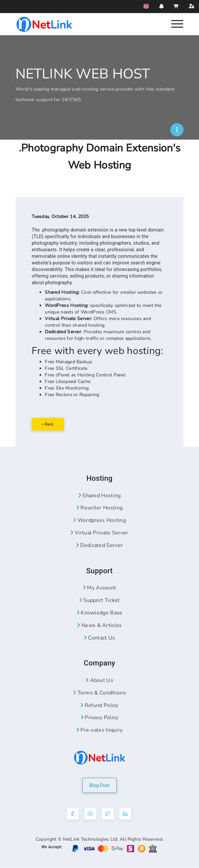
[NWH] (177, 130)
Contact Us (100, 638)
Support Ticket (100, 601)
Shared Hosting (100, 496)
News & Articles (99, 626)
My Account (100, 588)
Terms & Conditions (99, 693)
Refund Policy (99, 706)
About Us (99, 681)
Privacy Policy (100, 718)
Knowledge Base (100, 613)
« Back (48, 424)
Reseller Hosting (99, 508)
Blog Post (99, 786)
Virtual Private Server (99, 533)
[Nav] (177, 23)
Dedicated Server (99, 546)
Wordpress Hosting (99, 521)
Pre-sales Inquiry (100, 731)
